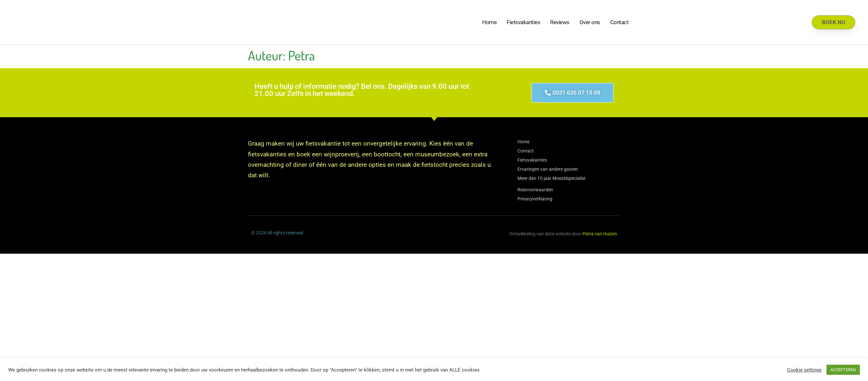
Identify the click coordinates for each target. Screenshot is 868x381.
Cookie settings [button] (804, 370)
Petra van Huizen (600, 234)
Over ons (590, 22)
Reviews (560, 22)
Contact (620, 22)
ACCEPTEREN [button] (843, 370)
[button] (573, 93)
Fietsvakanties (523, 22)
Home (489, 22)
